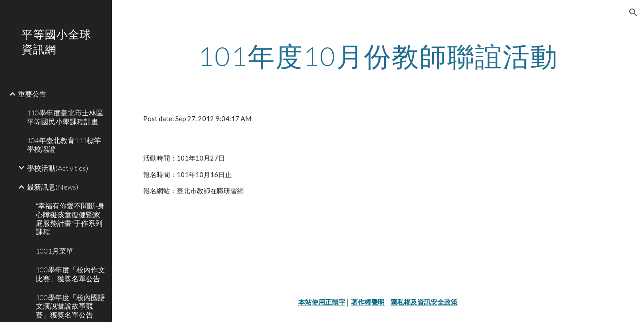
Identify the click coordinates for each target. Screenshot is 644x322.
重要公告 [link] (32, 94)
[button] (633, 13)
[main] (378, 56)
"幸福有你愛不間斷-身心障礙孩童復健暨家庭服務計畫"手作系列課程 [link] (70, 218)
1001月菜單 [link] (55, 251)
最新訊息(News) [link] (53, 187)
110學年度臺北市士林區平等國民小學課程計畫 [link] (65, 117)
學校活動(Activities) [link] (57, 168)
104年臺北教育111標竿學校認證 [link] (64, 144)
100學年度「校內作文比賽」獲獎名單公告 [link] (70, 274)
